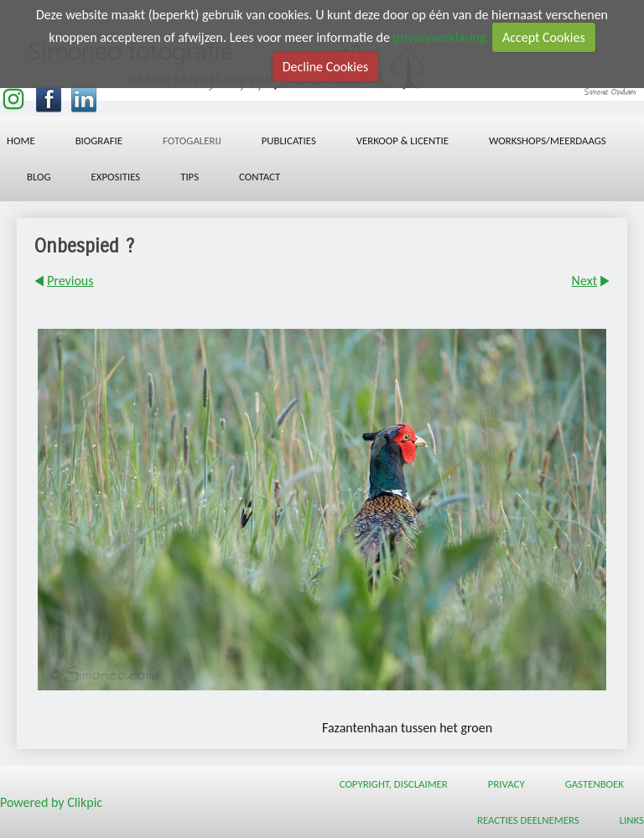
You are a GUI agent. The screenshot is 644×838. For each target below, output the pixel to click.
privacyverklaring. (441, 37)
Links (632, 820)
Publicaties (289, 141)
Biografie (99, 141)
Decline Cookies (325, 67)
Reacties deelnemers (528, 820)
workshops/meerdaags (548, 141)
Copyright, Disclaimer (394, 784)
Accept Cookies (544, 37)
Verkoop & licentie (402, 141)
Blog (39, 177)
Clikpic (85, 802)
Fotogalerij (192, 141)
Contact (260, 177)
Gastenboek (595, 784)
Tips (190, 177)
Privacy (506, 784)
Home (21, 141)
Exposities (116, 177)
